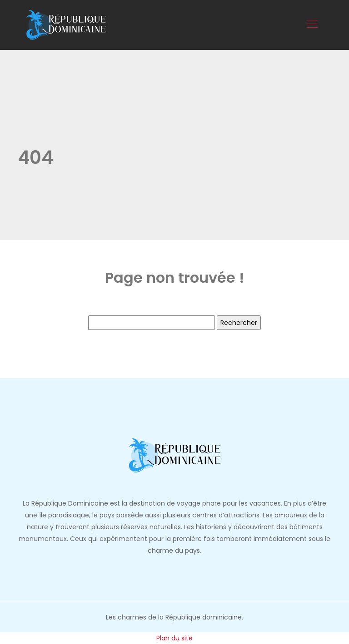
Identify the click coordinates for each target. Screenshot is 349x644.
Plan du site (174, 638)
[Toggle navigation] (312, 25)
